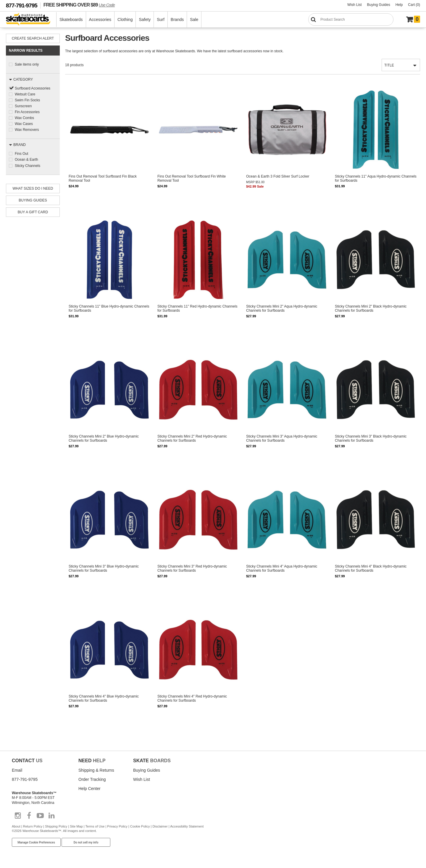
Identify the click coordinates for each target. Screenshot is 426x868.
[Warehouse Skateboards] (31, 20)
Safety (145, 19)
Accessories (100, 19)
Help (399, 5)
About (16, 827)
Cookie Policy (140, 827)
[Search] (351, 19)
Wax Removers (27, 130)
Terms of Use (95, 827)
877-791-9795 (22, 5)
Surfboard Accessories (33, 88)
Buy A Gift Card (33, 212)
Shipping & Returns (96, 771)
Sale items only (27, 64)
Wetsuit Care (25, 94)
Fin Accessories (27, 112)
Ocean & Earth (26, 160)
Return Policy (33, 827)
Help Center (89, 789)
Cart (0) (414, 5)
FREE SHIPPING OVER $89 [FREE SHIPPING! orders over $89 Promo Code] (79, 5)
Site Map (76, 827)
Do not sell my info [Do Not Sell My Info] (86, 843)
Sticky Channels (28, 165)
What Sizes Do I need (33, 188)
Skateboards (71, 19)
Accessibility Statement (187, 827)
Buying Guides (379, 5)
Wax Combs (24, 118)
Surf (161, 19)
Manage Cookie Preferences (36, 843)
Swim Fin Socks (27, 100)
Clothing (125, 19)
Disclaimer (160, 827)
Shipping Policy (56, 827)
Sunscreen (23, 106)
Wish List (355, 5)
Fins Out (21, 154)
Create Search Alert (33, 38)
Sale (194, 19)
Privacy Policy (117, 827)
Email (17, 771)
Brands (177, 19)
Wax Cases (24, 124)
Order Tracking (92, 780)
